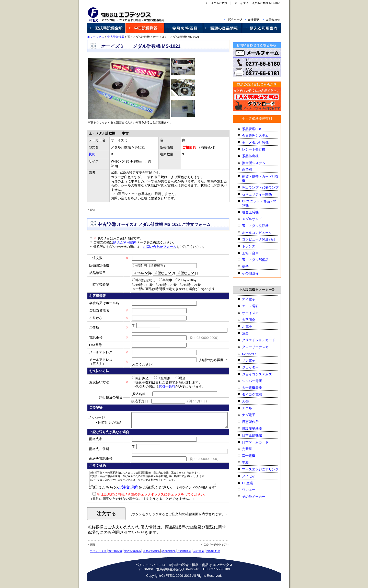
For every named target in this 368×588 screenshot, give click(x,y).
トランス (253, 246)
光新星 (251, 449)
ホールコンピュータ (261, 233)
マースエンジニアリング (265, 469)
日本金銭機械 (256, 435)
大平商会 (253, 320)
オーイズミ (255, 313)
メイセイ (253, 476)
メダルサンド (256, 219)
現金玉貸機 (255, 212)
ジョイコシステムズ (261, 374)
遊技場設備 (111, 558)
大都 (250, 401)
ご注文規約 (123, 494)
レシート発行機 (258, 149)
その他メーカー (258, 497)
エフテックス (91, 37)
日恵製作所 (255, 422)
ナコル (251, 408)
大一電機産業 (256, 388)
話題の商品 (164, 558)
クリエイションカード (263, 340)
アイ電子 (253, 299)
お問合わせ (209, 558)
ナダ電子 (253, 415)
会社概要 (194, 558)
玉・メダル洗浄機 (260, 226)
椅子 (250, 267)
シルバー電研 (256, 381)
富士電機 (253, 456)
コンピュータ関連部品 (263, 239)
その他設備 (255, 273)
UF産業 (252, 483)
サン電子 (253, 360)
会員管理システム (260, 136)
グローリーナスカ (260, 347)
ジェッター (255, 367)
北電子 (251, 326)
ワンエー (253, 490)
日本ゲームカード (260, 442)
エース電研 (255, 306)
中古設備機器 (111, 37)
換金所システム (258, 163)
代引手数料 (161, 387)
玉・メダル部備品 (260, 260)
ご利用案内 (180, 558)
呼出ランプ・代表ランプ (265, 187)
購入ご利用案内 (120, 242)
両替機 (251, 170)
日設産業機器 (256, 429)
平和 (250, 463)
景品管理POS (256, 129)
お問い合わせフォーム (155, 247)
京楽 (250, 333)
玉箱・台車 (255, 253)
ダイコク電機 (256, 394)
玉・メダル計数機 (260, 142)
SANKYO (253, 354)
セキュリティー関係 (261, 194)
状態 (89, 154)
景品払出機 (255, 156)
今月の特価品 (147, 558)
